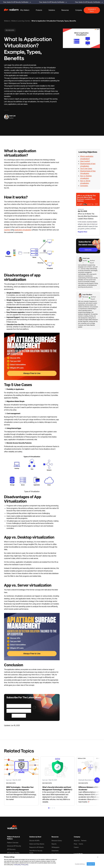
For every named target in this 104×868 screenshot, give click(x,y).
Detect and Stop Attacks (37, 844)
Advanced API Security (14, 846)
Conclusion (84, 186)
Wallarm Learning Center (21, 21)
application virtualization (23, 230)
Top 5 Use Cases (86, 169)
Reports (54, 844)
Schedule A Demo (92, 10)
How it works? (85, 161)
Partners (84, 841)
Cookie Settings (80, 864)
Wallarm (7, 21)
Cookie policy (17, 865)
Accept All (91, 864)
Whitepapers (56, 847)
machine (7, 230)
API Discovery (11, 849)
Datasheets (55, 851)
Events (81, 844)
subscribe (88, 250)
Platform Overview (13, 843)
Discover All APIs (34, 841)
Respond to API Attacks (37, 847)
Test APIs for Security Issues (36, 852)
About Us (77, 841)
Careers (76, 847)
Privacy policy (25, 865)
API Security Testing (13, 853)
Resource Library (57, 841)
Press (76, 844)
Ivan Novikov (87, 294)
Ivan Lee (12, 116)
